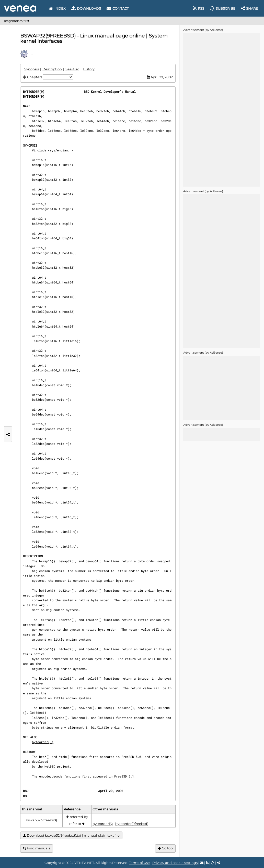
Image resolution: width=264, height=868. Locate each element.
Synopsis (32, 69)
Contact (118, 8)
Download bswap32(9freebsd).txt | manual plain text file (71, 835)
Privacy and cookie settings (175, 863)
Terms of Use (139, 863)
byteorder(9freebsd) (132, 824)
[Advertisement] (222, 109)
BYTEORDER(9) (34, 92)
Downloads (86, 8)
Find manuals (37, 848)
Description (52, 69)
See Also (72, 69)
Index (57, 8)
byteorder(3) (43, 742)
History (89, 69)
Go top (165, 848)
